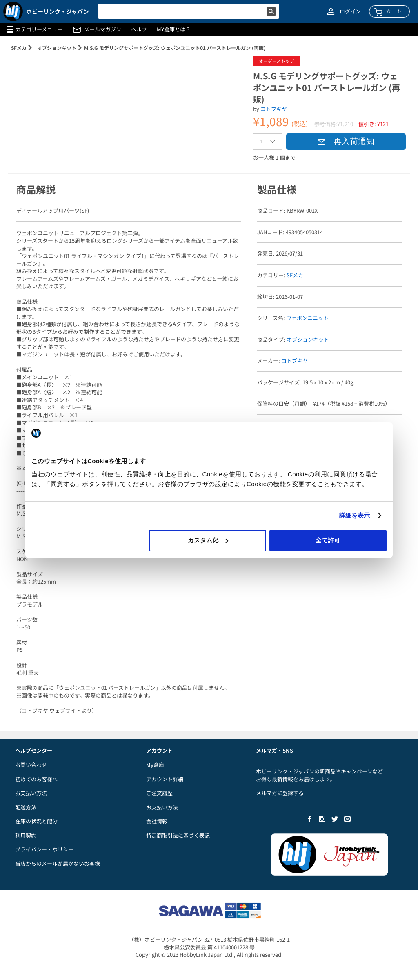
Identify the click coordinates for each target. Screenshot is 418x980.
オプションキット (57, 48)
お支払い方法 (31, 793)
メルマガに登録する (280, 793)
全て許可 (328, 540)
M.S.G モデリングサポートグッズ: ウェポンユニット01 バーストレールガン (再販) (175, 48)
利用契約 (26, 835)
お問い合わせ (31, 765)
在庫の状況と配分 (36, 821)
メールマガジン (103, 29)
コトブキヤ (274, 109)
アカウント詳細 (165, 779)
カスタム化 (208, 540)
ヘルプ (139, 29)
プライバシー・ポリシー (44, 849)
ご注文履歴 (159, 793)
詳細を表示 (355, 515)
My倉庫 (155, 765)
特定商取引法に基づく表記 (178, 835)
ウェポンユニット (307, 318)
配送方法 (26, 807)
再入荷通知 (346, 141)
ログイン (350, 11)
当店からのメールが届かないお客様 (58, 863)
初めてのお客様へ (36, 779)
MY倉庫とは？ (174, 29)
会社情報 (157, 821)
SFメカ (19, 48)
